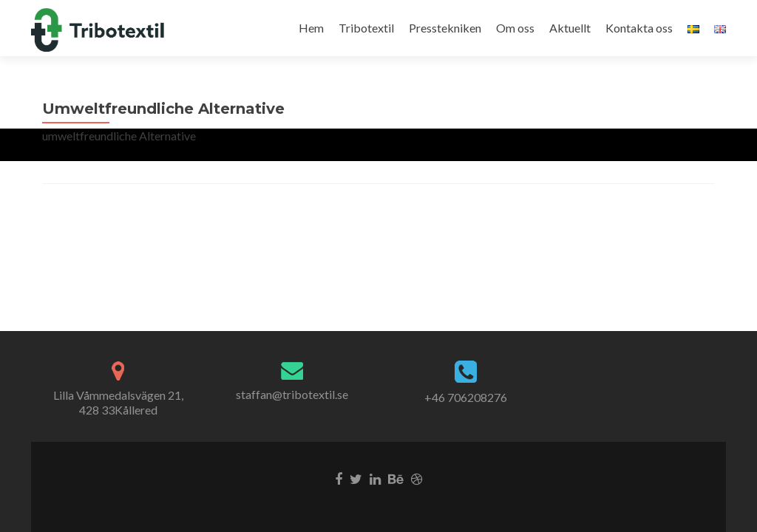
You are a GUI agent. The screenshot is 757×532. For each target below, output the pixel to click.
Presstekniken (445, 28)
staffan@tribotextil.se (292, 394)
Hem (311, 28)
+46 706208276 (466, 397)
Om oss (515, 28)
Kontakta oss (639, 28)
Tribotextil (366, 28)
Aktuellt (570, 28)
